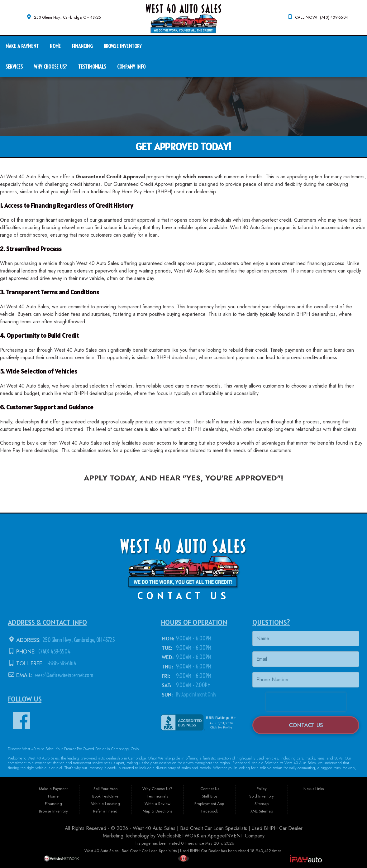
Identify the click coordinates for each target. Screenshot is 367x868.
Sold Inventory (262, 796)
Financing (82, 46)
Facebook (210, 811)
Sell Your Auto (105, 789)
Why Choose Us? (50, 67)
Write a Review (157, 804)
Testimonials (92, 67)
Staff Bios (210, 796)
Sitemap (262, 804)
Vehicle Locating (105, 804)
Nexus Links (314, 789)
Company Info (131, 67)
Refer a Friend (105, 811)
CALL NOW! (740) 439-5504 (322, 17)
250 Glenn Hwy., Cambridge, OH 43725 (67, 17)
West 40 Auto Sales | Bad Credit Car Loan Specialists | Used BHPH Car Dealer (218, 828)
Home (55, 46)
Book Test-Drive (105, 796)
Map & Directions (157, 811)
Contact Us (210, 789)
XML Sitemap (262, 811)
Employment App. (210, 804)
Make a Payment (22, 46)
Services (14, 67)
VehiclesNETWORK (178, 836)
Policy (262, 789)
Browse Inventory (123, 46)
